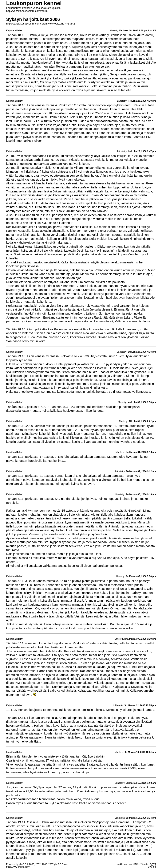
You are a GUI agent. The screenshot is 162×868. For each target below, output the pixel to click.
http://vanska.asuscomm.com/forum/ (27, 11)
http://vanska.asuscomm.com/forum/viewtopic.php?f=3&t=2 (40, 24)
